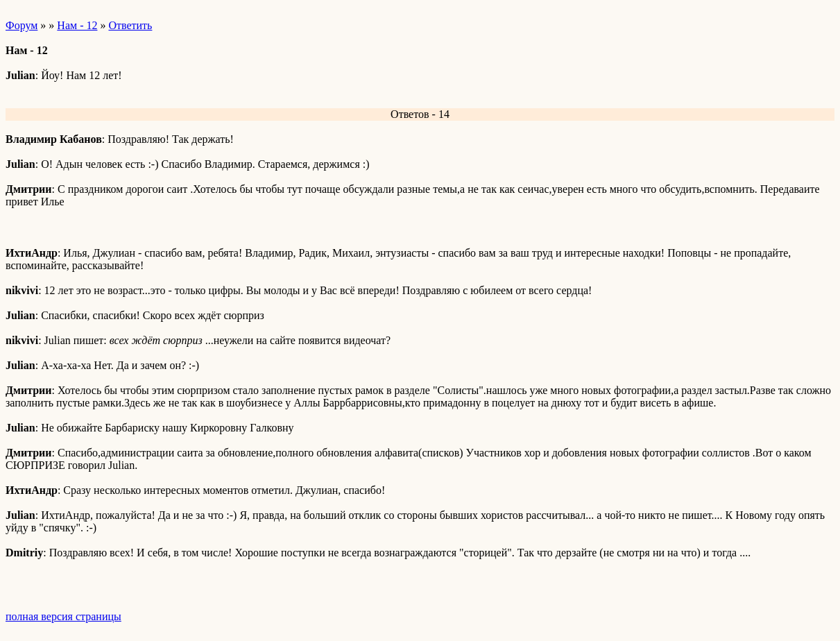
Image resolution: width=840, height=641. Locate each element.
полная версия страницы (63, 616)
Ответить (130, 25)
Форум (22, 25)
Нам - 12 (77, 25)
